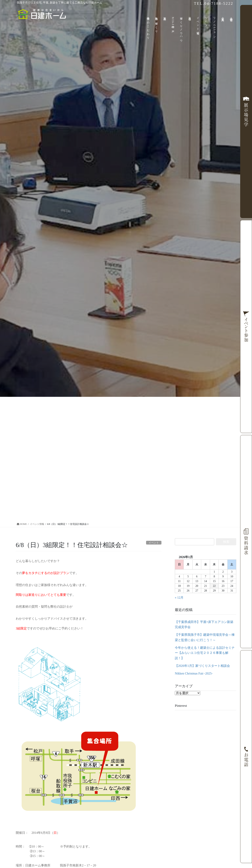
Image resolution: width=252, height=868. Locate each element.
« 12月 (179, 598)
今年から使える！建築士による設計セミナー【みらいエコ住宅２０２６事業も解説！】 (205, 653)
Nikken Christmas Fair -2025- (194, 673)
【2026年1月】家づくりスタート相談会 (202, 666)
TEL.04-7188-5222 (214, 3)
